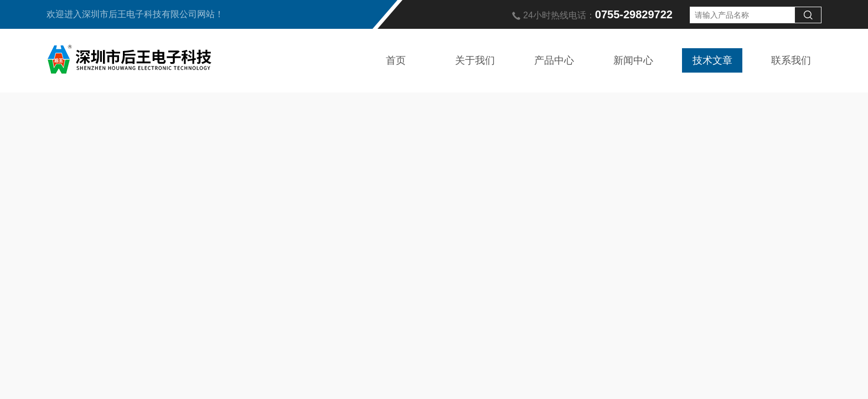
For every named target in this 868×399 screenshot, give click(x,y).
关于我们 (475, 60)
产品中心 (554, 60)
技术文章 (712, 60)
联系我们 (791, 60)
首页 (396, 60)
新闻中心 (633, 60)
